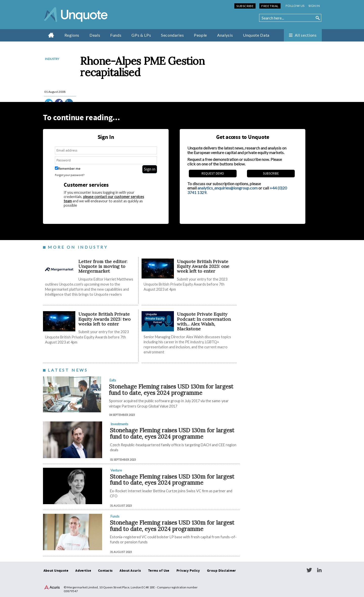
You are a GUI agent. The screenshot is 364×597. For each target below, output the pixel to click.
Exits (113, 380)
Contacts (105, 571)
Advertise (83, 571)
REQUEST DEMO (213, 174)
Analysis (225, 35)
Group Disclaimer (222, 571)
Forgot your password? (70, 175)
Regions (72, 35)
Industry (52, 59)
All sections (306, 35)
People (200, 35)
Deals (95, 35)
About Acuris (130, 571)
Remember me (68, 169)
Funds (116, 35)
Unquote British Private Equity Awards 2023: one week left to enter (203, 266)
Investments (119, 424)
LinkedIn (319, 570)
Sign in (314, 6)
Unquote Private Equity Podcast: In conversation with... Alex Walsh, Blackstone (204, 321)
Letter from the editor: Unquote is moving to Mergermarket (103, 266)
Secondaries (172, 35)
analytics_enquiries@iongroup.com (227, 188)
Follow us (295, 6)
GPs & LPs (141, 35)
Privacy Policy (188, 571)
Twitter (309, 570)
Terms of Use (159, 571)
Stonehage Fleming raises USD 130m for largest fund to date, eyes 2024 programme (171, 390)
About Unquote (56, 571)
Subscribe (245, 6)
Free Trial (270, 6)
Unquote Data (256, 35)
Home (51, 35)
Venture (116, 470)
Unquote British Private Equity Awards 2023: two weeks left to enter (105, 319)
